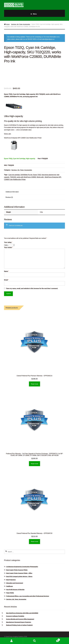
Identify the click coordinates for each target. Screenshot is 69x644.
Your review (8, 247)
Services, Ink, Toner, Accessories (21, 24)
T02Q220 (13, 177)
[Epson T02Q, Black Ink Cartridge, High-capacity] (20, 159)
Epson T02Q (37, 175)
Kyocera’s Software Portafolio (15, 616)
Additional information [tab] (12, 192)
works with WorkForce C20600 (26, 177)
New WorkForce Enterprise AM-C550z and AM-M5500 (22, 613)
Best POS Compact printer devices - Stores (19, 576)
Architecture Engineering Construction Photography (22, 567)
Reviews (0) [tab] (9, 197)
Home (8, 24)
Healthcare (10, 586)
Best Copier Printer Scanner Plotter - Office (19, 573)
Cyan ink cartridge (14, 175)
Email (6, 280)
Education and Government (15, 583)
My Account (12, 641)
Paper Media (10, 593)
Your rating (8, 242)
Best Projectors (11, 580)
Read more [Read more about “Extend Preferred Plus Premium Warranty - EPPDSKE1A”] (35, 384)
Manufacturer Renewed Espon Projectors (19, 622)
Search (35, 641)
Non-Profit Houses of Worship (15, 590)
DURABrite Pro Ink (26, 175)
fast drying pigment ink (49, 175)
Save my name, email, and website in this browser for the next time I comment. (32, 288)
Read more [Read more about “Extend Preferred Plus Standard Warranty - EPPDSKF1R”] (35, 542)
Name (6, 271)
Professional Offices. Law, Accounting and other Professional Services (28, 596)
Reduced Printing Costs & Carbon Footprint (19, 625)
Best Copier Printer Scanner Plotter (17, 570)
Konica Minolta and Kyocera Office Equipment (20, 619)
